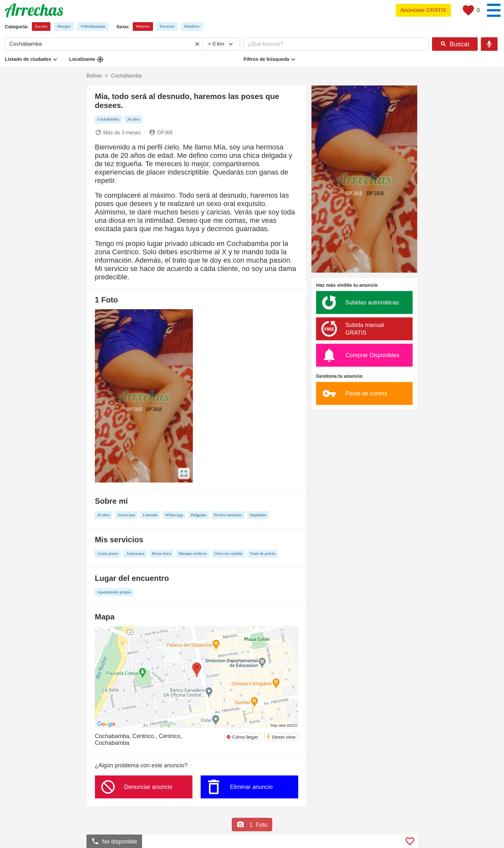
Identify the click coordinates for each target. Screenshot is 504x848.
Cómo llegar (242, 737)
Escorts (41, 26)
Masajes (64, 26)
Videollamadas (93, 26)
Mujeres (143, 26)
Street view (281, 737)
